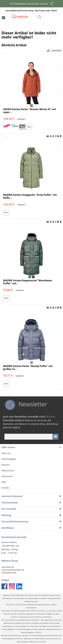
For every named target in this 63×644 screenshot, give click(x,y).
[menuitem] (4, 18)
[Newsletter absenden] (55, 437)
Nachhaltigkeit (9, 459)
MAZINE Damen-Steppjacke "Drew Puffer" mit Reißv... (30, 196)
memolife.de (8, 567)
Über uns (6, 453)
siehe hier (42, 642)
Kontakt (5, 488)
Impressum (7, 476)
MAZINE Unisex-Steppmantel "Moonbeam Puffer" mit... (28, 282)
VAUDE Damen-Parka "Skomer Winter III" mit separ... (30, 111)
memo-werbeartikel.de (13, 570)
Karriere (6, 465)
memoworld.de (9, 573)
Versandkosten (31, 608)
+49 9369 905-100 (10, 546)
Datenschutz (8, 470)
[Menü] (4, 18)
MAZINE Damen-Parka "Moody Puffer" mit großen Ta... (28, 368)
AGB (4, 482)
